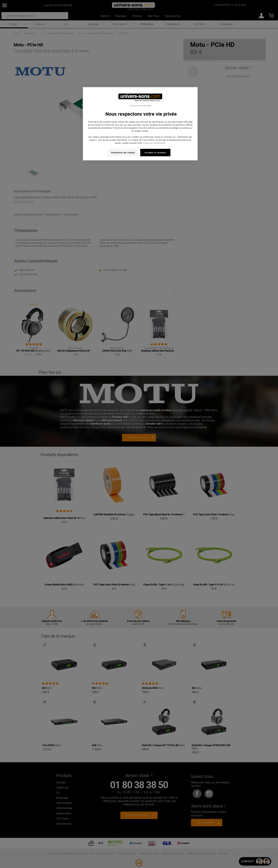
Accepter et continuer (155, 152)
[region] (140, 124)
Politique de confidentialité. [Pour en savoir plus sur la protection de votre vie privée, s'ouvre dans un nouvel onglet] (154, 143)
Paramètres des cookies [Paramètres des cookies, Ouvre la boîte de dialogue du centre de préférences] (123, 152)
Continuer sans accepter (140, 106)
